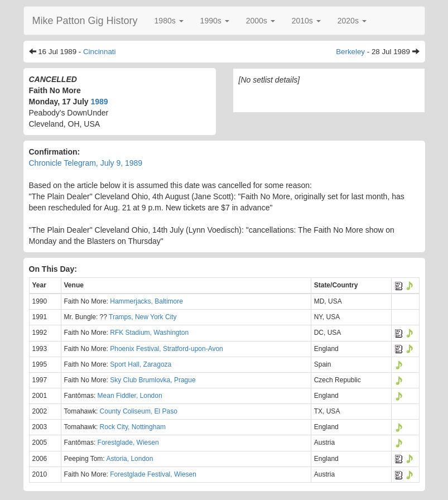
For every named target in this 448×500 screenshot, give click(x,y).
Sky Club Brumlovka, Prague (153, 380)
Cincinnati (100, 52)
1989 (100, 102)
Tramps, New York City (143, 317)
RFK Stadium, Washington (149, 333)
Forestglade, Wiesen (128, 443)
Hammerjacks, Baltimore (146, 301)
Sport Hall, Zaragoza (141, 364)
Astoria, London (129, 459)
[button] (169, 21)
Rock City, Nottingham (133, 427)
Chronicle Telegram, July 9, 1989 (86, 163)
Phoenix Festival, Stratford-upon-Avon (167, 349)
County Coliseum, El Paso (139, 411)
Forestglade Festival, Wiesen (153, 474)
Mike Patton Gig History (85, 21)
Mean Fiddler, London (130, 396)
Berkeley (350, 52)
